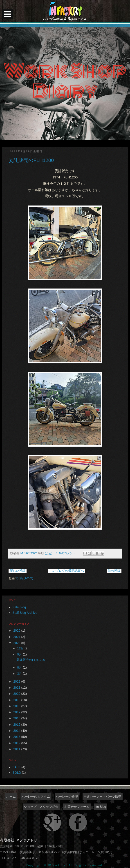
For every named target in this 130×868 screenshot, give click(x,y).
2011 (17, 749)
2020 (17, 694)
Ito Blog (101, 807)
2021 (17, 688)
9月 (20, 654)
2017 (17, 712)
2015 (17, 725)
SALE (16, 767)
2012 (17, 743)
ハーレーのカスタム (36, 796)
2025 (17, 630)
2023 (17, 643)
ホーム (11, 796)
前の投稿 (114, 571)
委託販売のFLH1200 (31, 160)
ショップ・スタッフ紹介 (41, 807)
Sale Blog (19, 607)
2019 (17, 700)
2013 (17, 737)
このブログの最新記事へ (67, 571)
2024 (17, 637)
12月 (21, 648)
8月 (20, 667)
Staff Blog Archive (25, 613)
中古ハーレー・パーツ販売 (103, 796)
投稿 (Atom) (25, 578)
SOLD (17, 773)
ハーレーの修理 (67, 796)
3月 (20, 674)
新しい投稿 (18, 571)
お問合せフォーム (77, 807)
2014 (17, 731)
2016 (17, 718)
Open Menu (8, 14)
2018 (17, 706)
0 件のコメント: (67, 553)
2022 (17, 681)
